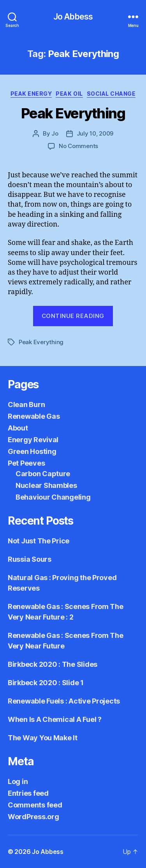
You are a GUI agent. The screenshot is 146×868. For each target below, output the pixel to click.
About (18, 428)
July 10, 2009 (95, 133)
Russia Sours (30, 559)
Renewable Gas (34, 416)
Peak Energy (31, 94)
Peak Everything (73, 113)
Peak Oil (69, 94)
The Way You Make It (43, 738)
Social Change (111, 94)
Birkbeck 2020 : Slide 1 (46, 683)
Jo (55, 133)
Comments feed (35, 805)
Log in (18, 781)
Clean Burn (26, 405)
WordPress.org (33, 817)
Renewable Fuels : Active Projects (64, 701)
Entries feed (28, 793)
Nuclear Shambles (46, 485)
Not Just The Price (39, 541)
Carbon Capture (43, 474)
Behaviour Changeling (53, 497)
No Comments (78, 146)
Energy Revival (33, 440)
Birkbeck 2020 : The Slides (53, 664)
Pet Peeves (26, 463)
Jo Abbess (73, 17)
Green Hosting (32, 451)
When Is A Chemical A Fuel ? (55, 719)
